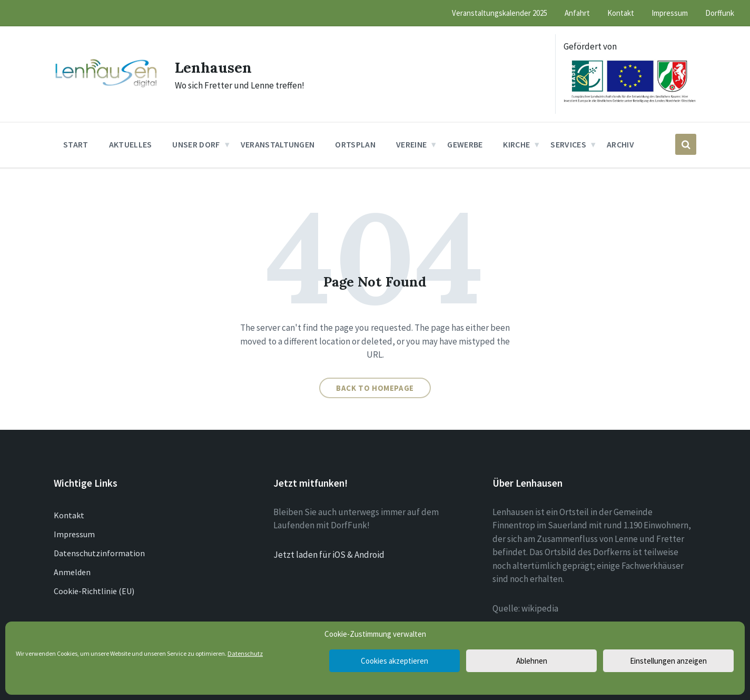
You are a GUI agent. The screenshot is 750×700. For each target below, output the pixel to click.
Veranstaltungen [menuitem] (278, 144)
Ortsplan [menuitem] (355, 144)
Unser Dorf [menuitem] (196, 144)
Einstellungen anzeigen (668, 661)
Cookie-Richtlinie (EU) (94, 591)
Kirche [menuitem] (516, 144)
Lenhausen (216, 67)
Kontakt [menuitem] (621, 13)
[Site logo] (106, 86)
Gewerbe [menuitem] (465, 144)
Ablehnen (532, 661)
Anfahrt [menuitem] (577, 13)
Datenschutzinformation (99, 553)
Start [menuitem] (76, 144)
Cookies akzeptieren (394, 661)
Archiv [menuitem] (620, 144)
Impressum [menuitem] (670, 13)
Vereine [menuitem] (411, 144)
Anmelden (72, 572)
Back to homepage (375, 388)
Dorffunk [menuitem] (720, 13)
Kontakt (69, 515)
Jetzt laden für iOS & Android (329, 555)
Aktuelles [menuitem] (131, 144)
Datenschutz (245, 653)
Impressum (74, 534)
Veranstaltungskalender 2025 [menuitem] (500, 13)
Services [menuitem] (568, 144)
